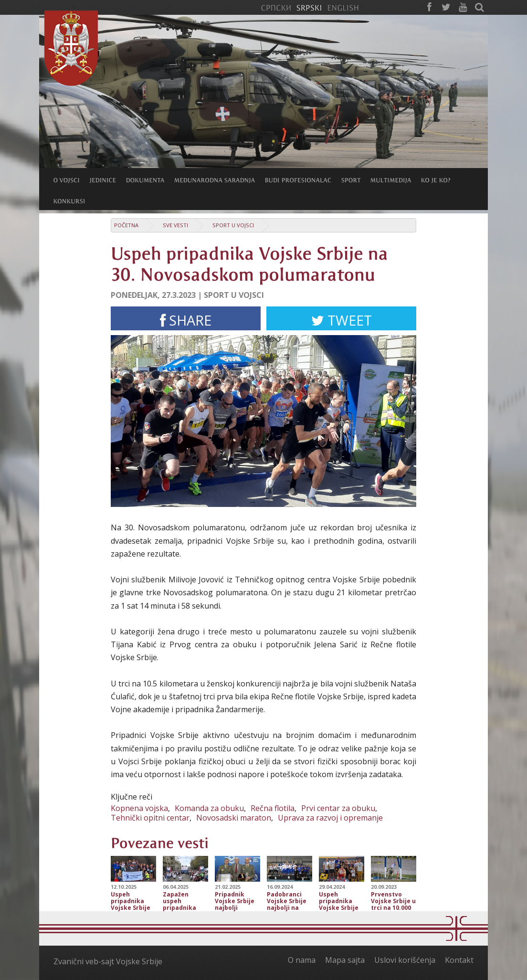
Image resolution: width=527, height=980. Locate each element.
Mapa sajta (345, 960)
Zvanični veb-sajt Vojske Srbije (108, 961)
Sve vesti (175, 225)
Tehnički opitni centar (150, 818)
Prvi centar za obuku (338, 808)
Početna (126, 225)
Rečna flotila (273, 808)
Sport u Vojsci (233, 225)
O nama (302, 960)
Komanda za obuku (209, 808)
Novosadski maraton (234, 818)
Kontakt (459, 960)
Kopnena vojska (139, 808)
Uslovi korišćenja (405, 960)
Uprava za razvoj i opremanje (330, 818)
